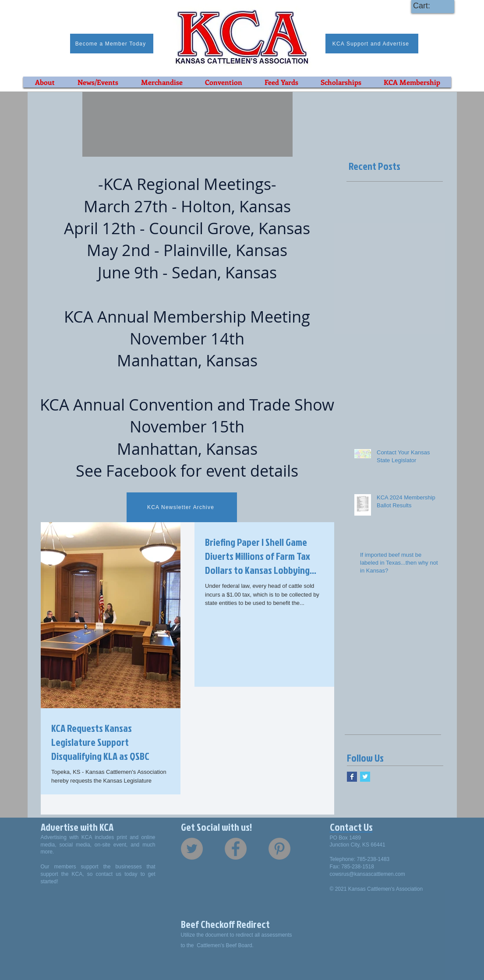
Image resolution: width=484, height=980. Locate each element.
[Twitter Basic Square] (365, 777)
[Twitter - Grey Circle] (192, 849)
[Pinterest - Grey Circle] (279, 849)
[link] (430, 5)
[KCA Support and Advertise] (372, 44)
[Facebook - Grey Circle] (236, 849)
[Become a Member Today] (112, 44)
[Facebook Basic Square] (352, 777)
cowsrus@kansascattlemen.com (367, 874)
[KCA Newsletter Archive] (182, 507)
